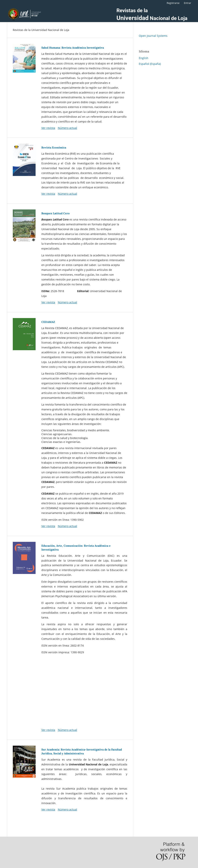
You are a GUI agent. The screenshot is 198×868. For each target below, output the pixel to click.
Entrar (187, 3)
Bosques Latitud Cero (55, 213)
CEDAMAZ (48, 322)
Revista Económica (54, 148)
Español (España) (150, 64)
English (144, 58)
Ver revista (48, 128)
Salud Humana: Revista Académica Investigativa (73, 48)
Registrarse (173, 3)
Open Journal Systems (153, 36)
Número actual (67, 128)
